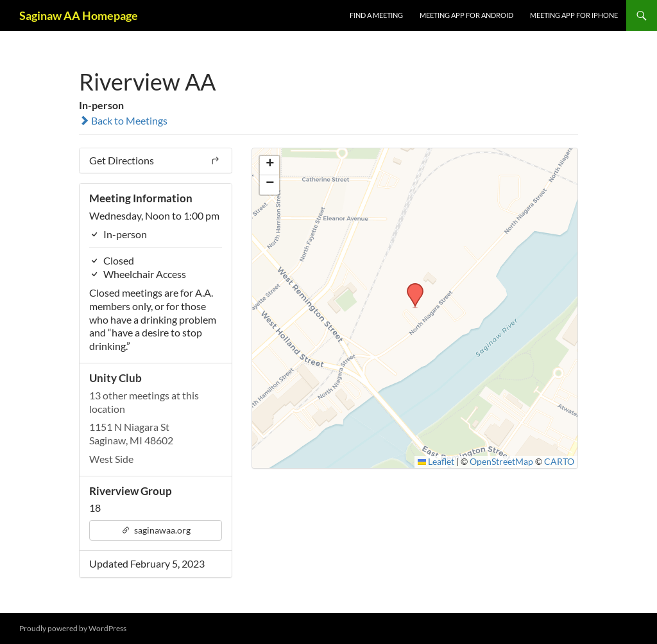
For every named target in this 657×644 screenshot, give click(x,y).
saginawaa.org (156, 530)
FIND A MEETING (376, 15)
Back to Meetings (123, 120)
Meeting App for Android (466, 15)
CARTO (559, 462)
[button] (411, 287)
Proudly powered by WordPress (73, 628)
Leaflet (436, 462)
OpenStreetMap (501, 462)
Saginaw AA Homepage (79, 15)
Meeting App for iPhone (574, 15)
